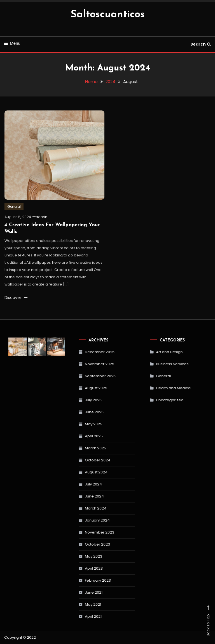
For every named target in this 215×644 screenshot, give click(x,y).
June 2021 (82, 592)
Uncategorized (159, 400)
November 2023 (88, 532)
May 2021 (81, 604)
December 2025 (88, 352)
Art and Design (158, 352)
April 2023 (82, 568)
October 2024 (86, 460)
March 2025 (84, 448)
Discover (16, 298)
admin (41, 217)
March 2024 (84, 508)
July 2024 (82, 484)
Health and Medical (163, 388)
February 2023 (86, 580)
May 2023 (82, 556)
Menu (12, 43)
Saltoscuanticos (108, 15)
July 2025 (81, 400)
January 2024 (86, 520)
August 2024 (84, 472)
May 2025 (82, 424)
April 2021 (81, 616)
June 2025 (82, 412)
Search (201, 44)
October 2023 (86, 544)
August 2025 (84, 388)
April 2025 (82, 436)
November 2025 (88, 364)
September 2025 (88, 376)
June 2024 (83, 496)
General (14, 207)
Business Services (161, 364)
